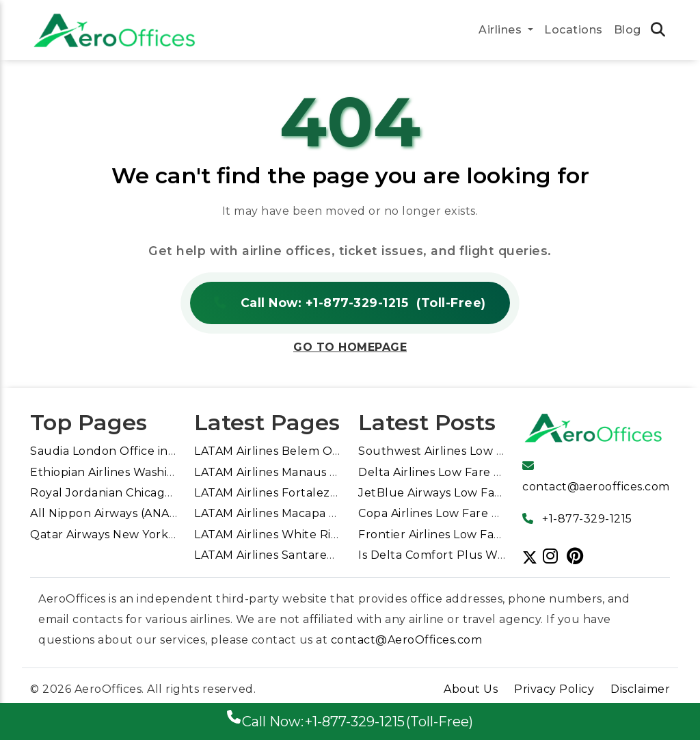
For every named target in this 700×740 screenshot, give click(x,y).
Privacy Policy (554, 689)
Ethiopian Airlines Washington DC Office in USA (166, 472)
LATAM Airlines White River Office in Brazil (315, 534)
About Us (471, 689)
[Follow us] (553, 556)
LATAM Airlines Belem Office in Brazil (300, 451)
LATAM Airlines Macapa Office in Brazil (303, 513)
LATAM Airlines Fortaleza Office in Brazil (309, 493)
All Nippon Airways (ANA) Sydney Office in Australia (177, 513)
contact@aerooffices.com (596, 487)
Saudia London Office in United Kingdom (148, 451)
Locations (574, 30)
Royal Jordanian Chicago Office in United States (168, 493)
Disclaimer (640, 689)
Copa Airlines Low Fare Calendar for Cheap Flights (502, 513)
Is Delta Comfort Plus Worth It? (450, 555)
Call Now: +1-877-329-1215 (349, 303)
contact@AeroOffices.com (407, 640)
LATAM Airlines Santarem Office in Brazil (309, 555)
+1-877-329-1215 (587, 519)
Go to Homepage (350, 347)
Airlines (502, 30)
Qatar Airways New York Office (118, 534)
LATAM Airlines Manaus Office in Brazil (304, 472)
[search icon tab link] (658, 31)
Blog (628, 30)
